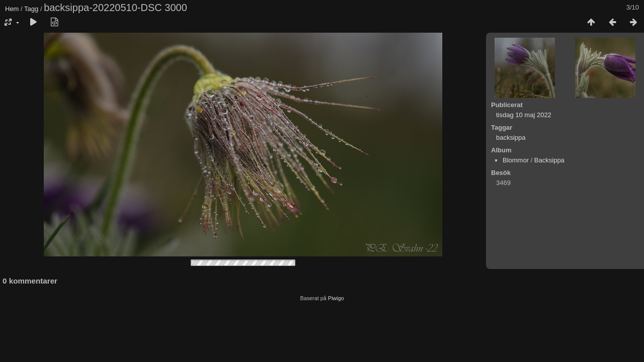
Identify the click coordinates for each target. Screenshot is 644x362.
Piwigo (336, 298)
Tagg (31, 9)
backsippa (511, 138)
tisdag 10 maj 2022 (524, 115)
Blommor (516, 160)
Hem (12, 9)
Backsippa (549, 160)
